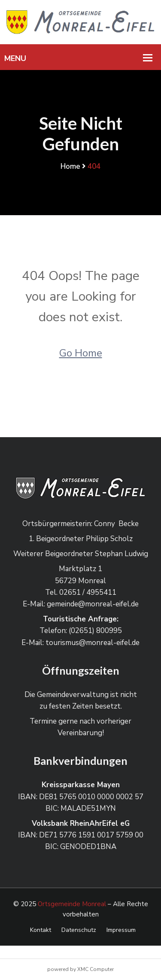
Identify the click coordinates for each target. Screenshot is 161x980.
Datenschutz (79, 930)
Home (70, 166)
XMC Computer (96, 969)
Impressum (121, 930)
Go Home (81, 353)
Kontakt (41, 930)
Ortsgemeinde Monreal (72, 904)
